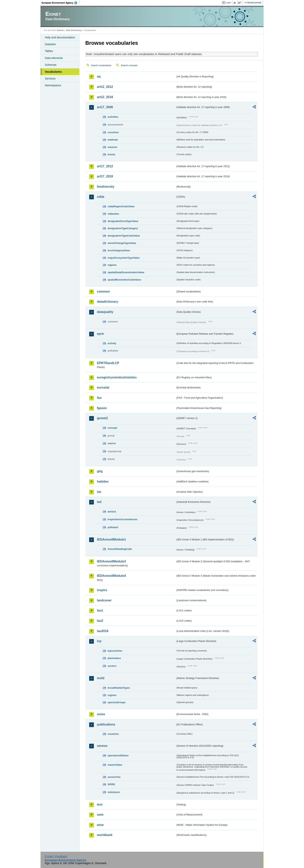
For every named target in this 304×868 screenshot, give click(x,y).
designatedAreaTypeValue (123, 221)
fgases (102, 408)
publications (106, 724)
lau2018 (103, 631)
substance (114, 792)
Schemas (51, 65)
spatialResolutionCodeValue (124, 280)
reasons (112, 147)
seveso (102, 746)
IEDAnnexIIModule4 (111, 576)
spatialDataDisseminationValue (126, 272)
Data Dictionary (74, 30)
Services (50, 79)
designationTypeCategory (123, 228)
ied (99, 502)
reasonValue (115, 765)
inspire (102, 590)
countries (113, 132)
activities (113, 117)
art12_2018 (105, 97)
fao (99, 398)
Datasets (50, 44)
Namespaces (53, 85)
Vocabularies (53, 72)
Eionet (60, 30)
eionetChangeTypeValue (122, 243)
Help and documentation (60, 37)
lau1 (100, 610)
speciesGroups (117, 702)
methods (113, 140)
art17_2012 (105, 166)
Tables (49, 51)
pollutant (113, 527)
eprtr (100, 334)
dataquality (105, 312)
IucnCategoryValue (119, 250)
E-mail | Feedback (56, 856)
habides (103, 482)
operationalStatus (118, 755)
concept (112, 428)
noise (101, 714)
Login (228, 3)
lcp (99, 641)
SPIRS (111, 784)
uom (100, 815)
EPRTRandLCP (108, 363)
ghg (100, 471)
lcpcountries (115, 651)
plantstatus (114, 658)
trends (111, 154)
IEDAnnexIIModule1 (111, 539)
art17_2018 (105, 176)
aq (99, 76)
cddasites (113, 214)
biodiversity (106, 187)
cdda (101, 197)
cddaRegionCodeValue (121, 206)
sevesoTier (114, 777)
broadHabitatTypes (119, 688)
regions (112, 265)
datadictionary (108, 302)
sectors (112, 666)
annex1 (112, 512)
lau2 (100, 621)
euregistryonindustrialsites (117, 377)
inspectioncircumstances (123, 519)
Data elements (54, 58)
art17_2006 (105, 107)
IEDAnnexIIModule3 (111, 561)
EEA (61, 3)
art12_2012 (105, 87)
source (112, 443)
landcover (104, 600)
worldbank (105, 835)
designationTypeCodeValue (124, 236)
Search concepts (129, 65)
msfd (101, 678)
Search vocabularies (101, 65)
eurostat (103, 387)
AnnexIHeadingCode (120, 549)
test (100, 805)
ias (99, 492)
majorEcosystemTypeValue (124, 258)
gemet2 (102, 418)
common (103, 291)
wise (100, 825)
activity (112, 343)
